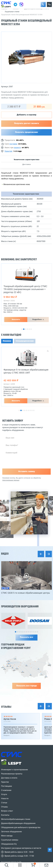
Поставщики (7, 786)
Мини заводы (7, 836)
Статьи (4, 803)
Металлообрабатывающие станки (16, 819)
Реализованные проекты (12, 774)
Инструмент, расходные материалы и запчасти (21, 848)
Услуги (4, 795)
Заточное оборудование (11, 832)
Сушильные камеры (10, 840)
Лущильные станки (12, 12)
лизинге (17, 148)
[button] (43, 4)
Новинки (7, 341)
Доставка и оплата (9, 778)
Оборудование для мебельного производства (21, 828)
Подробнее (37, 320)
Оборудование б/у (9, 844)
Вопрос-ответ (7, 811)
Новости (5, 799)
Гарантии (5, 782)
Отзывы (6, 707)
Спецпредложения (25, 341)
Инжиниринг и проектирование (15, 770)
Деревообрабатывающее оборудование (18, 823)
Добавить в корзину (27, 115)
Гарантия (8, 151)
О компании (6, 790)
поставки (13, 144)
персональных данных (11, 480)
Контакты (5, 815)
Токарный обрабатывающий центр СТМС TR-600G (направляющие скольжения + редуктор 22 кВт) (25, 289)
